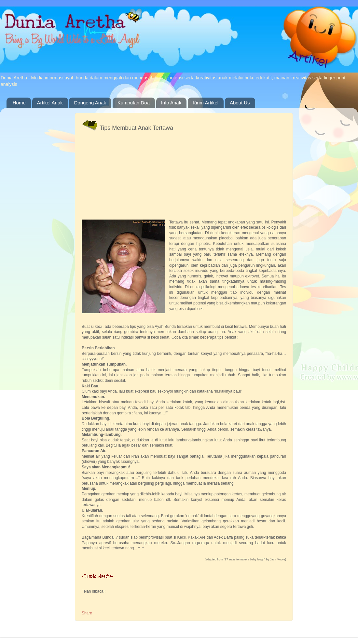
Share (87, 613)
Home (19, 103)
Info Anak (171, 103)
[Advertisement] (102, 156)
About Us (240, 103)
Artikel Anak (50, 103)
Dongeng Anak (90, 103)
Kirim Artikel (206, 103)
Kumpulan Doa (134, 103)
